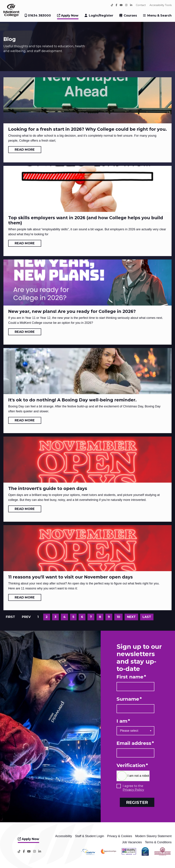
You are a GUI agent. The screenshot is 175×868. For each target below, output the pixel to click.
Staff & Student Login (90, 836)
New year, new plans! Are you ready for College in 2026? (72, 311)
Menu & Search (159, 16)
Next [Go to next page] (131, 617)
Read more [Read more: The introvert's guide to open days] (25, 509)
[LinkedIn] (131, 5)
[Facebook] (116, 5)
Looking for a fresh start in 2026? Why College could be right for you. (87, 129)
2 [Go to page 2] (47, 617)
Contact (141, 5)
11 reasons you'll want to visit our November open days (70, 577)
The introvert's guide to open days (48, 488)
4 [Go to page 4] (64, 617)
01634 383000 (38, 16)
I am (123, 721)
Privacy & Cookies (120, 836)
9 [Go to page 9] (109, 617)
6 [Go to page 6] (82, 617)
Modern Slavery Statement (153, 836)
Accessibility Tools (161, 5)
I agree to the (133, 788)
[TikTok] (112, 5)
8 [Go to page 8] (100, 617)
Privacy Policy (133, 790)
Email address (135, 743)
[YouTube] (121, 5)
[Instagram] (126, 5)
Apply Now (68, 16)
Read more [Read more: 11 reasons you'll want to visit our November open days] (25, 597)
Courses (130, 16)
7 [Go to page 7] (91, 617)
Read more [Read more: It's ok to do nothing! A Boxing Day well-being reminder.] (25, 420)
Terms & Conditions (158, 842)
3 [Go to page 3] (55, 617)
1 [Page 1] (38, 617)
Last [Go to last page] (147, 617)
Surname (129, 699)
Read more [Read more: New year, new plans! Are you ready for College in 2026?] (25, 332)
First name (131, 677)
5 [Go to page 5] (73, 617)
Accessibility (64, 836)
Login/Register (101, 16)
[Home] (11, 16)
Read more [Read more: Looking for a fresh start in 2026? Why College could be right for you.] (25, 150)
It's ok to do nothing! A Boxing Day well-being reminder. (72, 400)
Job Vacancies (132, 842)
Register (137, 802)
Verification (132, 765)
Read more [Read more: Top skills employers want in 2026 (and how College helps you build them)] (25, 243)
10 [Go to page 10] (118, 617)
